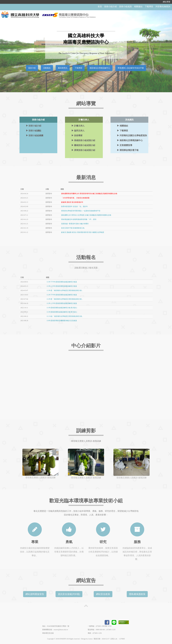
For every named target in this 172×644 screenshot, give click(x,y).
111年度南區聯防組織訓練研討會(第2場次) (62, 307)
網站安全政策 (103, 594)
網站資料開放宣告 (35, 594)
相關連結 (138, 7)
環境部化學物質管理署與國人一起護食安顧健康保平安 (81, 211)
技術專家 (77, 135)
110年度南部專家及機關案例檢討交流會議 (62, 320)
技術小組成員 (125, 7)
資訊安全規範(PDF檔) (69, 594)
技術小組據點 (34, 130)
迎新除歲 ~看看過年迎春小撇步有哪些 (75, 223)
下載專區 (149, 7)
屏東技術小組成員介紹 (83, 150)
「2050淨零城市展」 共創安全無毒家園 (75, 198)
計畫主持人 (78, 125)
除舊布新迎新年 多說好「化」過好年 (74, 206)
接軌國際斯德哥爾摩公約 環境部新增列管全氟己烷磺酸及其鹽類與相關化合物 (89, 193)
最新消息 (32, 68)
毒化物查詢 (63, 68)
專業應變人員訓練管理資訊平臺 (131, 68)
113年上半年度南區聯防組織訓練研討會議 (62, 286)
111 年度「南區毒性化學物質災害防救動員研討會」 (65, 316)
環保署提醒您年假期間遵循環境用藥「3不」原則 (79, 219)
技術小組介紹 (111, 7)
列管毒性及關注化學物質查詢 (132, 135)
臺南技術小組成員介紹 (83, 145)
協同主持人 (78, 130)
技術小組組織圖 (35, 135)
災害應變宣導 (125, 145)
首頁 (100, 7)
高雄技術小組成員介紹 (83, 140)
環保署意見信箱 (48, 633)
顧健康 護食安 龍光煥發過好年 (72, 202)
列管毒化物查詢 (163, 7)
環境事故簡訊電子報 (128, 150)
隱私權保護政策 (137, 594)
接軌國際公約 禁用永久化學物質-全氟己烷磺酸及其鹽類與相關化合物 (86, 215)
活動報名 (47, 68)
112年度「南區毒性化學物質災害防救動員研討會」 (65, 299)
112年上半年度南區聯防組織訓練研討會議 (62, 303)
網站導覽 (167, 2)
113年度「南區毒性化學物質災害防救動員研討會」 (65, 290)
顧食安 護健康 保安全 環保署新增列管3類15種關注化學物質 (83, 232)
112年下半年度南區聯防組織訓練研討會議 (62, 295)
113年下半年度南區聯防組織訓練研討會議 (62, 282)
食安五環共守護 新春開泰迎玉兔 (73, 228)
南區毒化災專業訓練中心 (100, 68)
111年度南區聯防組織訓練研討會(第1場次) (62, 312)
